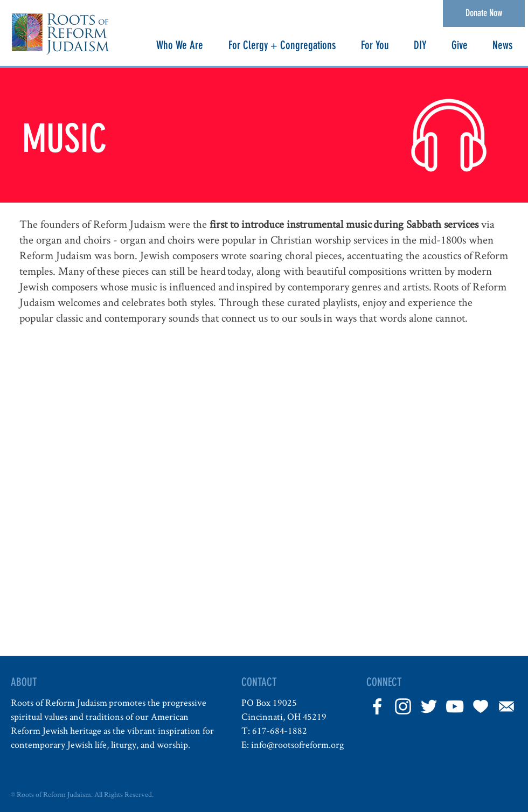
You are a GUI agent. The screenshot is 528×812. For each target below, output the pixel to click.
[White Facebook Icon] (377, 706)
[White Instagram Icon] (403, 706)
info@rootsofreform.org (297, 744)
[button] (179, 45)
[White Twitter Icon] (429, 706)
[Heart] (481, 706)
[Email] (506, 706)
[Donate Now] (484, 13)
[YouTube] (455, 706)
